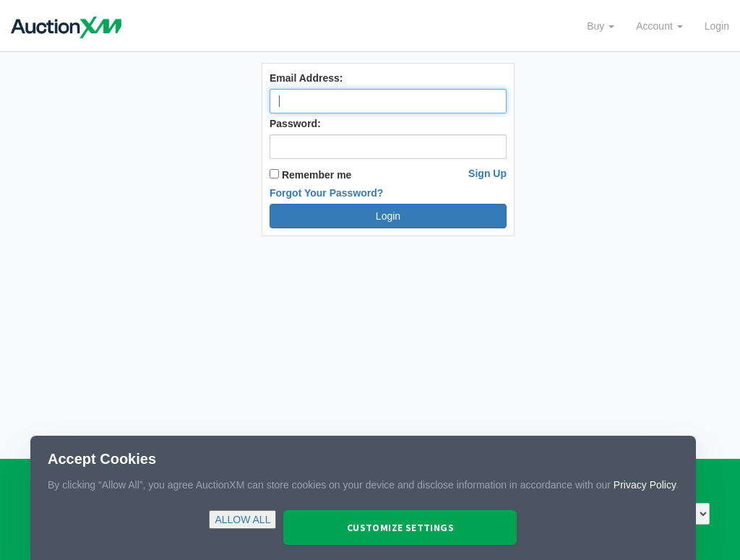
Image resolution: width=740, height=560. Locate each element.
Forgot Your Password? (326, 193)
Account (659, 26)
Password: (295, 124)
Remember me (310, 175)
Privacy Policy (645, 485)
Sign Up (487, 173)
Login (717, 26)
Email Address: (306, 78)
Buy (601, 26)
